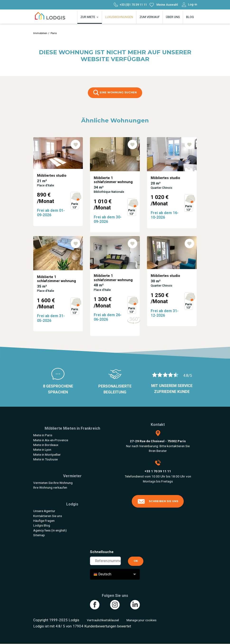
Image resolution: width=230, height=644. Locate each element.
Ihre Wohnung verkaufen (50, 487)
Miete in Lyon (42, 450)
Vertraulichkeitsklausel (103, 620)
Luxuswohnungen (119, 17)
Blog (190, 17)
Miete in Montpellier (47, 455)
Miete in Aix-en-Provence (51, 440)
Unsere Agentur (44, 511)
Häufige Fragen (44, 521)
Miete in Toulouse (45, 459)
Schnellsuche (102, 552)
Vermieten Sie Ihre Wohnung (53, 483)
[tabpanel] (58, 187)
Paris (54, 33)
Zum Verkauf (150, 17)
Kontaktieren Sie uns (48, 516)
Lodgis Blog (42, 525)
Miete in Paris (43, 435)
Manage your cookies (141, 620)
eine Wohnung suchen (115, 93)
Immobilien (40, 33)
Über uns (173, 17)
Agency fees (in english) (50, 530)
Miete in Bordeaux (46, 445)
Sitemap (39, 535)
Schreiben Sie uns (158, 501)
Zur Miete (90, 17)
